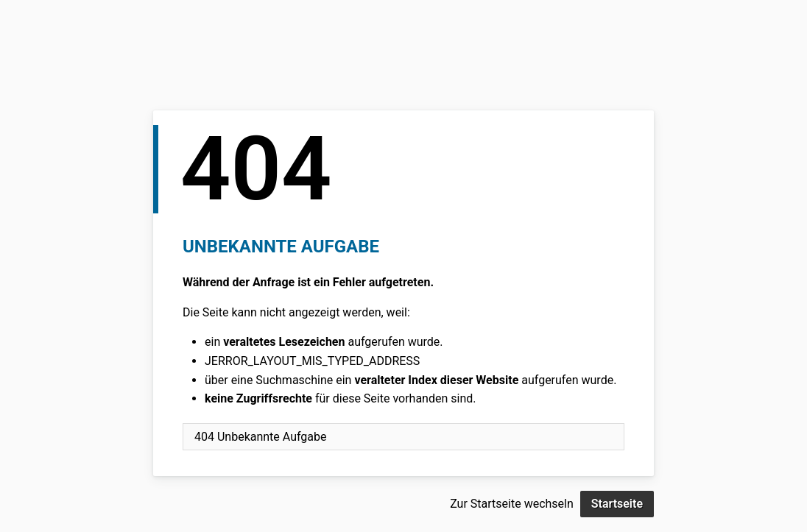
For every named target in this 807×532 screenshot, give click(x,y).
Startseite (617, 504)
